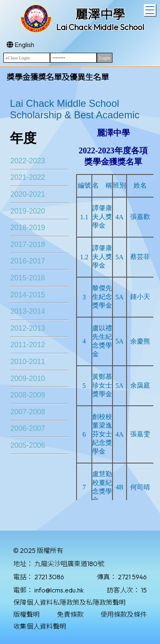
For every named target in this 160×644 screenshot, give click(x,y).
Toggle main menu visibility (151, 9)
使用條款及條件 (124, 614)
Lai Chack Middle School (100, 27)
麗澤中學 (100, 14)
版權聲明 (26, 614)
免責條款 (70, 614)
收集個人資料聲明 (40, 626)
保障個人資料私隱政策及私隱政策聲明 (69, 602)
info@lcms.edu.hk (59, 590)
